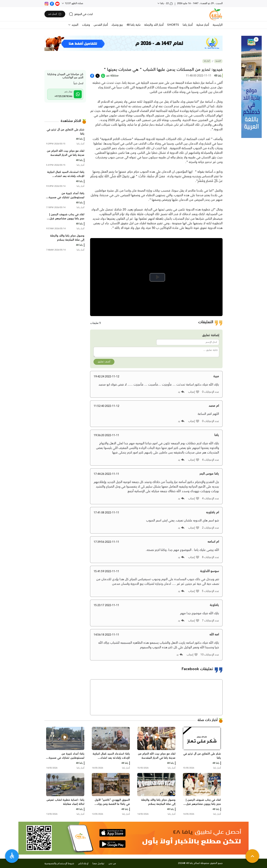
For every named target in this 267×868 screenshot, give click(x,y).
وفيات (86, 25)
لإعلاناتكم (83, 864)
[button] (256, 39)
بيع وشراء (117, 25)
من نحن (112, 864)
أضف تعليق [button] (104, 362)
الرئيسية (218, 25)
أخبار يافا (188, 25)
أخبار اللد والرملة (154, 25)
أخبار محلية (203, 25)
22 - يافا (166, 3)
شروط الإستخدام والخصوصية (59, 864)
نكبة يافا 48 (133, 25)
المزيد (74, 25)
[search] (81, 14)
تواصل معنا (98, 864)
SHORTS (173, 25)
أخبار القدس (101, 25)
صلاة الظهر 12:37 (74, 3)
